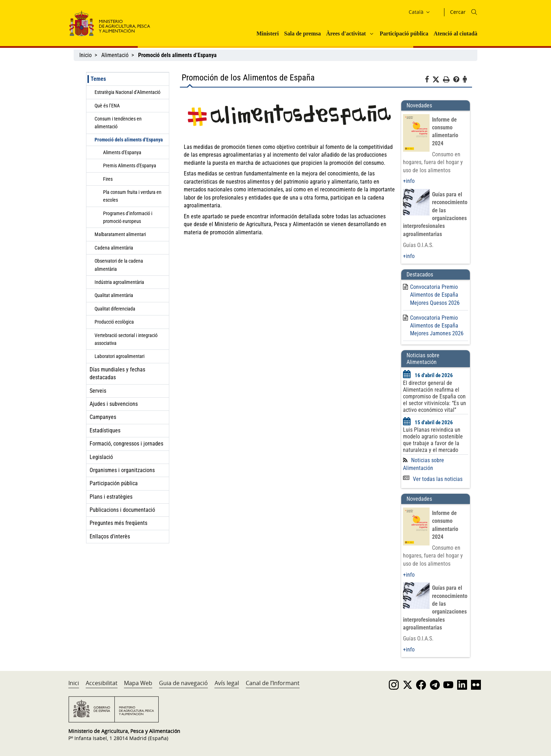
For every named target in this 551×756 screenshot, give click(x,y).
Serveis (98, 391)
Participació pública (404, 33)
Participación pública (114, 483)
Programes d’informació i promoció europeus (128, 217)
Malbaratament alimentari (120, 234)
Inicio (86, 55)
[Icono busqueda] (474, 12)
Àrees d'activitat (346, 33)
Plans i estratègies (111, 497)
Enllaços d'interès (110, 536)
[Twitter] (438, 80)
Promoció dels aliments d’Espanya (129, 140)
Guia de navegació (183, 683)
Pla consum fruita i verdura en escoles (132, 196)
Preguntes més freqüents (118, 523)
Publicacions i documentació (122, 510)
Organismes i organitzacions (122, 470)
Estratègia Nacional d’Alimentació (127, 92)
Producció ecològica (114, 322)
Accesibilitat (102, 683)
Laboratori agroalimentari (120, 356)
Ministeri (268, 33)
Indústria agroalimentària (119, 282)
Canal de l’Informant (273, 683)
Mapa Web (138, 683)
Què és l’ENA (107, 106)
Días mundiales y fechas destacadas (117, 373)
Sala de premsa (302, 33)
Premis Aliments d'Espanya (130, 166)
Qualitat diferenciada (115, 309)
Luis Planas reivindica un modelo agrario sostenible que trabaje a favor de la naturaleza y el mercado (433, 440)
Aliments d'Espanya (122, 152)
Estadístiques (105, 430)
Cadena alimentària (114, 248)
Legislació (101, 457)
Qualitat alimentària (114, 295)
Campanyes (103, 417)
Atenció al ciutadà (455, 33)
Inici (74, 683)
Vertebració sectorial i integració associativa (126, 339)
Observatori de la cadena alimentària (119, 265)
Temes (98, 79)
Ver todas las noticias (433, 479)
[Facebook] (429, 80)
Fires (108, 179)
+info (409, 181)
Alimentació (115, 55)
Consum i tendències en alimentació (118, 123)
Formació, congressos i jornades (126, 444)
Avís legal (227, 683)
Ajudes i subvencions (114, 404)
